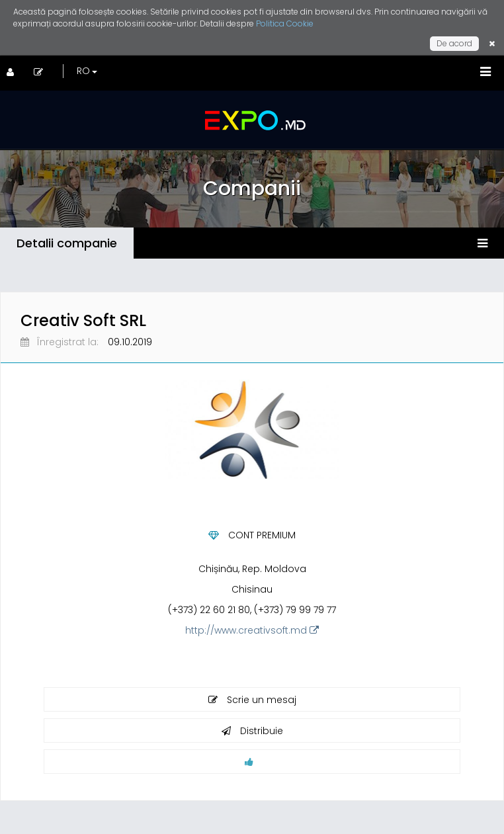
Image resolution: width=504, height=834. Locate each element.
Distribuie (252, 731)
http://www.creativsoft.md (252, 630)
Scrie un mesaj (252, 700)
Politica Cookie (285, 23)
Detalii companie (67, 243)
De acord (454, 43)
